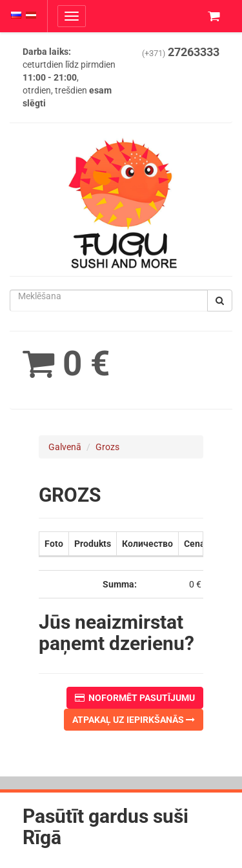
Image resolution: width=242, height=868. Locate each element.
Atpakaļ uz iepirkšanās (134, 720)
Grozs (107, 447)
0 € (66, 364)
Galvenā (65, 447)
